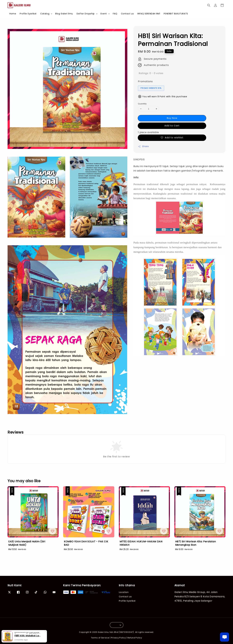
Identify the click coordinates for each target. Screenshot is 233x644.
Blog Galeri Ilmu (64, 14)
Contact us (127, 14)
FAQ (115, 14)
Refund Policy (135, 638)
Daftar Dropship (86, 14)
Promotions (145, 81)
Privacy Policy (118, 638)
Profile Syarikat (28, 14)
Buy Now (172, 118)
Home (13, 14)
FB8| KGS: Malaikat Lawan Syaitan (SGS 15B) (28, 636)
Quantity (142, 104)
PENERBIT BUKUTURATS (176, 14)
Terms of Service (100, 638)
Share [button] (143, 146)
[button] (209, 5)
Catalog (45, 14)
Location (124, 592)
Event (104, 14)
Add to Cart (172, 126)
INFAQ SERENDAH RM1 (149, 14)
